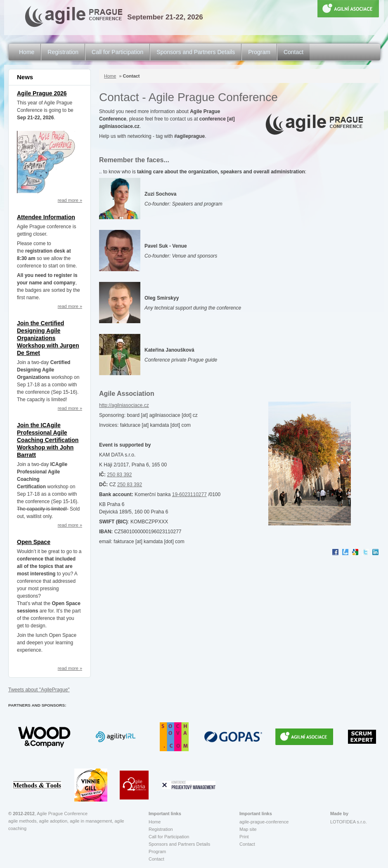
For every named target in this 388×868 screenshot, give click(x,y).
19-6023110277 (189, 494)
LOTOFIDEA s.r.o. (348, 822)
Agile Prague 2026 (42, 93)
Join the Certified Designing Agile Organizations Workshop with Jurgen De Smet (48, 338)
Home (27, 52)
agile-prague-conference (264, 822)
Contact (293, 52)
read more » (70, 200)
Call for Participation (117, 52)
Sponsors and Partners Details (196, 52)
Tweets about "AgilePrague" (39, 690)
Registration (63, 52)
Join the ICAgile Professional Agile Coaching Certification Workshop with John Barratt (48, 440)
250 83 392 (119, 475)
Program (259, 52)
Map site (248, 829)
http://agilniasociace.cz (124, 405)
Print (244, 837)
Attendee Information (46, 217)
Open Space (34, 542)
